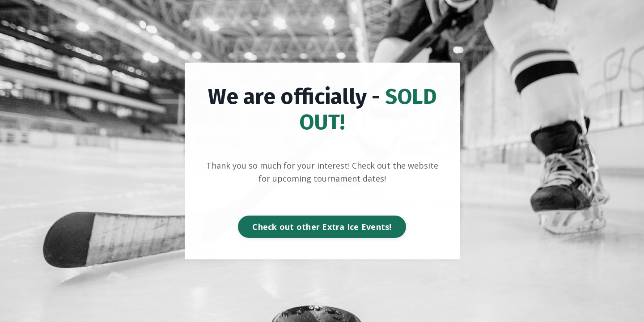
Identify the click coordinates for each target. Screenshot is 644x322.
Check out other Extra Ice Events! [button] (322, 227)
